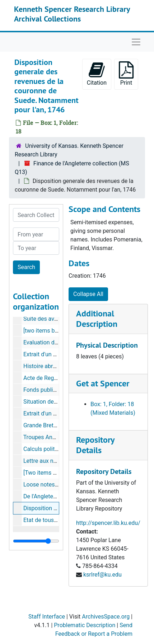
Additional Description (97, 319)
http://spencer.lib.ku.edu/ (108, 523)
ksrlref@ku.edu (102, 575)
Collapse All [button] (88, 294)
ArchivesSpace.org (106, 617)
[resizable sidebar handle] (36, 541)
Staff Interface (47, 617)
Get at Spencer (103, 383)
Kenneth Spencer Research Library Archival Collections (72, 14)
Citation (97, 74)
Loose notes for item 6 (52, 485)
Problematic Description (85, 625)
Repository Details (95, 445)
